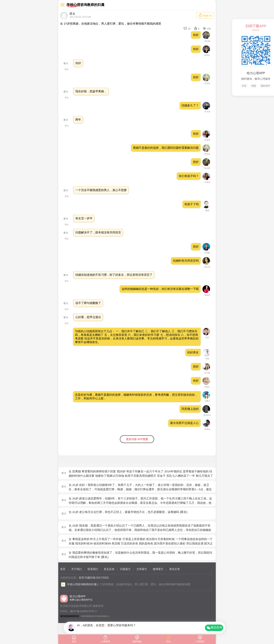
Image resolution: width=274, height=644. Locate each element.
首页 (63, 569)
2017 (99, 578)
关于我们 (76, 569)
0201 (106, 578)
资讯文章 (174, 569)
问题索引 (125, 569)
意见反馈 (109, 569)
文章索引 (142, 569)
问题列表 (90, 578)
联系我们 (93, 569)
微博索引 (158, 569)
